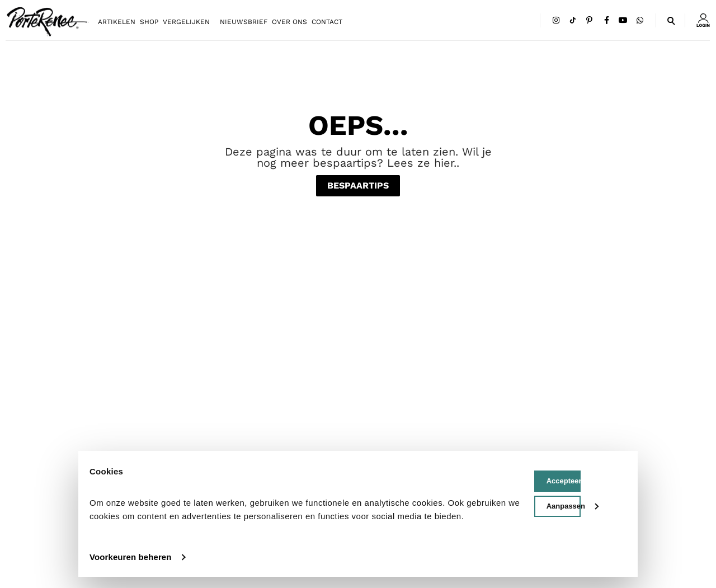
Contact (327, 22)
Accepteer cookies (564, 481)
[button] (670, 17)
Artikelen (117, 22)
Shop (149, 22)
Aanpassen (564, 506)
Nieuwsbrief (244, 22)
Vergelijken (186, 22)
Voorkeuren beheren (131, 557)
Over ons (289, 22)
